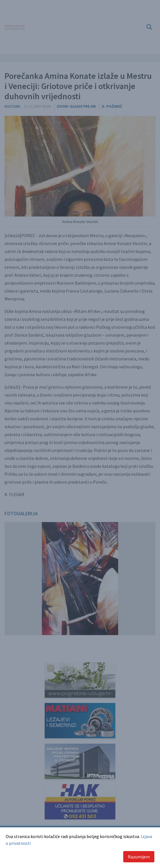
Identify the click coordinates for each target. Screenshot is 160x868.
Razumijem (139, 857)
